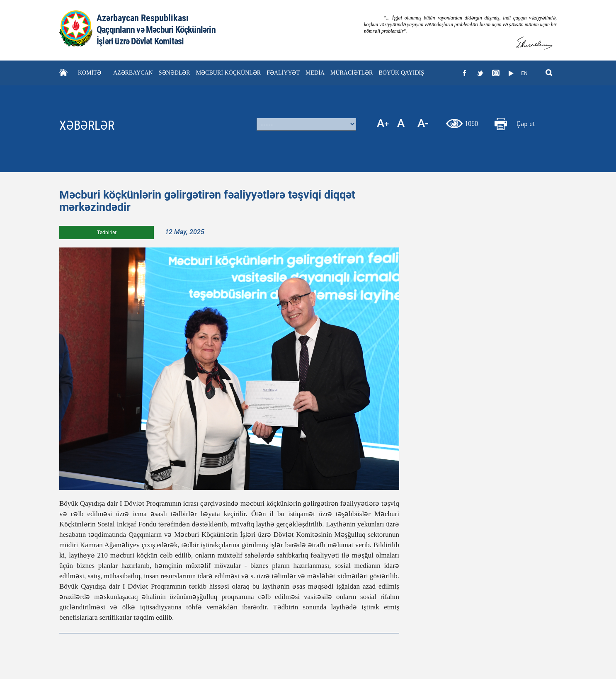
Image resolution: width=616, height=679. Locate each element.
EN (524, 73)
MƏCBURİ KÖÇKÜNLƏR (229, 73)
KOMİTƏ (90, 73)
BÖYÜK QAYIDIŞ (401, 73)
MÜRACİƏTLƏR (352, 73)
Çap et (526, 123)
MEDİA (315, 73)
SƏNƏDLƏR (175, 73)
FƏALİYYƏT (283, 73)
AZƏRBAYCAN (133, 73)
